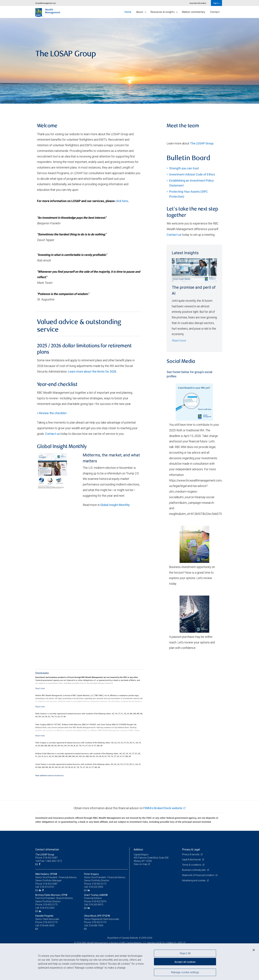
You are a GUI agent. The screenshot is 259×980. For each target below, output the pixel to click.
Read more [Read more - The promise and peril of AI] (179, 340)
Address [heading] (138, 849)
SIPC (180, 943)
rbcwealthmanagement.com (46, 3)
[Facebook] (40, 864)
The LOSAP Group (202, 143)
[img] (129, 61)
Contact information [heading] (47, 849)
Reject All (185, 953)
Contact (215, 12)
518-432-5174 (99, 922)
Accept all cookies (185, 962)
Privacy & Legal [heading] (191, 849)
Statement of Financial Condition (198, 875)
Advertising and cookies (194, 880)
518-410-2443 (47, 908)
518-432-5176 (50, 922)
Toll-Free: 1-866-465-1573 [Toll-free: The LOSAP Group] (49, 861)
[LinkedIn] (40, 890)
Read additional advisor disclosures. (50, 775)
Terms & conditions (192, 865)
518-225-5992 (96, 887)
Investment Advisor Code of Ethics (192, 174)
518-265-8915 (96, 905)
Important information (198, 3)
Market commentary (194, 12)
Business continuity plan (194, 870)
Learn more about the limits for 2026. (92, 371)
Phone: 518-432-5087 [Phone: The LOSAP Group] (46, 858)
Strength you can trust (184, 168)
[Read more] (40, 688)
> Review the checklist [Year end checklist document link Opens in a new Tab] (52, 413)
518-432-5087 (50, 884)
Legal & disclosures (192, 860)
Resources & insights (164, 12)
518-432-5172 (99, 884)
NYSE (159, 943)
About (141, 12)
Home (128, 12)
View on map (140, 864)
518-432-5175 (50, 905)
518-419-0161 (47, 887)
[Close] (254, 950)
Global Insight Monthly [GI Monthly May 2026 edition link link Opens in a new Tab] (115, 505)
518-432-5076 (99, 901)
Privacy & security (191, 854)
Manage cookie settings (185, 972)
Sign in (217, 3)
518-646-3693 (47, 926)
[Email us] (37, 864)
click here (122, 201)
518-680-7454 (96, 926)
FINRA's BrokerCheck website (163, 808)
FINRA (170, 943)
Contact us (52, 434)
